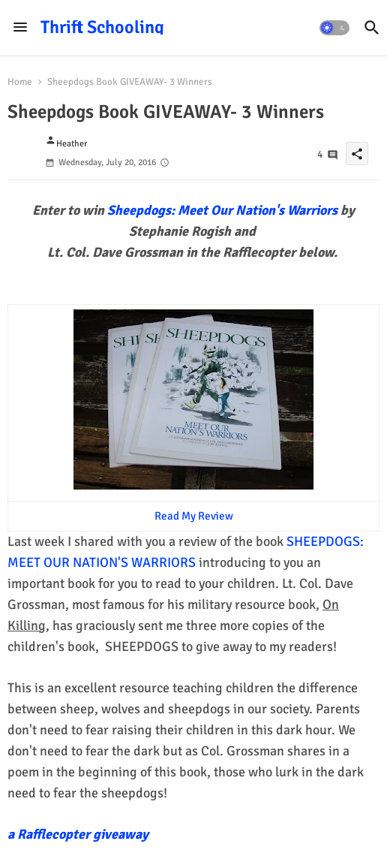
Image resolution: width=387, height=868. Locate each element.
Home (20, 82)
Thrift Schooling (102, 27)
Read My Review (194, 516)
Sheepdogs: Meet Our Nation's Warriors (224, 210)
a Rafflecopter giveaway (78, 834)
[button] (334, 28)
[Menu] (20, 28)
